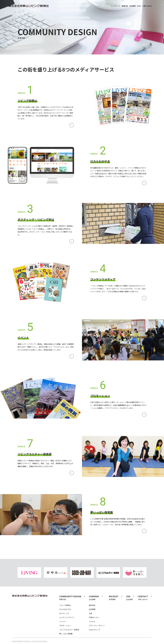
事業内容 (72, 598)
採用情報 (116, 598)
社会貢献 (130, 598)
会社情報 (97, 598)
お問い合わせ (145, 598)
